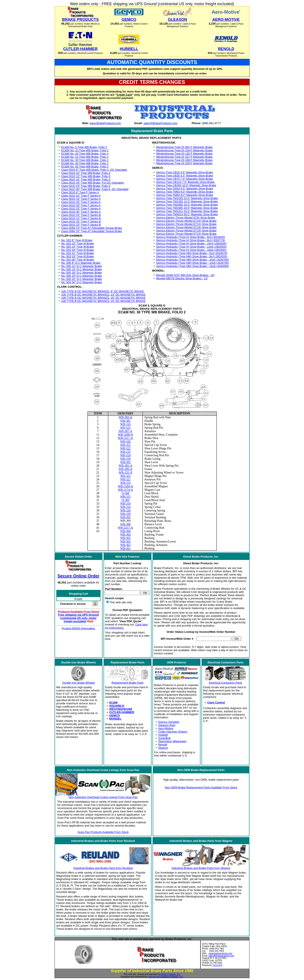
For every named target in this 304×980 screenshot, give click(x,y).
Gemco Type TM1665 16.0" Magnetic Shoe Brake (187, 205)
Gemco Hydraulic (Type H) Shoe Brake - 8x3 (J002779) (191, 240)
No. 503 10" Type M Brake (77, 243)
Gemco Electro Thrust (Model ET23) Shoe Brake (186, 234)
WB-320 (125, 442)
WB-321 (125, 479)
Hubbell (163, 735)
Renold (163, 745)
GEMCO (114, 715)
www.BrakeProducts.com (105, 123)
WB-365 (125, 538)
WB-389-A (125, 469)
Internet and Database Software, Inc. (166, 977)
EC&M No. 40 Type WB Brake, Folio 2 (85, 163)
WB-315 (125, 497)
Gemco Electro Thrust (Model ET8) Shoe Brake (186, 218)
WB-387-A (125, 431)
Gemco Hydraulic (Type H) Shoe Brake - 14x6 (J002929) (191, 247)
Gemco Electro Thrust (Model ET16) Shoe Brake (186, 227)
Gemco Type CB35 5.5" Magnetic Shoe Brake (185, 176)
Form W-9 (217, 965)
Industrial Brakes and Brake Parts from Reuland (103, 868)
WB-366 (125, 531)
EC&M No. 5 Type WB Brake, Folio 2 (84, 147)
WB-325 (125, 428)
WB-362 (125, 545)
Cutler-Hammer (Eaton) (173, 732)
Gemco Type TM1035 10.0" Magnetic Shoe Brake (187, 198)
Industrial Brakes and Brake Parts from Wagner (201, 868)
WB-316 (125, 424)
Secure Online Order (78, 576)
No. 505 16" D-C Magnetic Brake (81, 273)
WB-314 (125, 507)
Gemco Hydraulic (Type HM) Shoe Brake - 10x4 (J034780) (193, 260)
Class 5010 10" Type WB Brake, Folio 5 (86, 173)
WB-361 (125, 548)
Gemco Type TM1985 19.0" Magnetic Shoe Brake (187, 208)
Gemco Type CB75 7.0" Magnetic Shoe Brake (185, 179)
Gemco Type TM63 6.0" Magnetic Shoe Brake (185, 192)
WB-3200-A (125, 435)
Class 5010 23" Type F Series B (81, 225)
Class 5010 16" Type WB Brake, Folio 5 (86, 179)
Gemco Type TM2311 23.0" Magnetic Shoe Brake (187, 211)
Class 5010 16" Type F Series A (81, 202)
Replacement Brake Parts (128, 683)
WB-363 (125, 542)
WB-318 (125, 459)
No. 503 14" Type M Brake (77, 247)
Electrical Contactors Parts (225, 683)
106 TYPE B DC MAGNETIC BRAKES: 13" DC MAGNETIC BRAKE (103, 295)
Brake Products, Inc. (171, 974)
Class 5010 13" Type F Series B (81, 218)
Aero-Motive (166, 728)
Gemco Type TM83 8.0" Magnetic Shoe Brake (185, 195)
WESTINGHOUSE (121, 709)
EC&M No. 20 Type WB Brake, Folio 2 (85, 154)
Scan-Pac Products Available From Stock (103, 832)
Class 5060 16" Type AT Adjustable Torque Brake (91, 231)
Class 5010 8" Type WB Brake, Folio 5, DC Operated (94, 170)
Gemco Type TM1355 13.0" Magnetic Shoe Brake (187, 201)
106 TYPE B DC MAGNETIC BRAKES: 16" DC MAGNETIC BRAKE (103, 298)
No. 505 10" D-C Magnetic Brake (81, 266)
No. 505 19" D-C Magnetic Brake (81, 276)
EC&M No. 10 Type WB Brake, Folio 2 (85, 150)
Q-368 (125, 493)
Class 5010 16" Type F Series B (81, 221)
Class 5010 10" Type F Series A (81, 196)
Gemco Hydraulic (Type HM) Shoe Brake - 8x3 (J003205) (192, 256)
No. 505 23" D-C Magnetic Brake (81, 279)
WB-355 (125, 445)
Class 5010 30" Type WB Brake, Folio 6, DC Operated (95, 189)
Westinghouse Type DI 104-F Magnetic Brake (184, 150)
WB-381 (125, 421)
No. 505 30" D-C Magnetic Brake (81, 282)
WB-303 (125, 517)
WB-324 (125, 455)
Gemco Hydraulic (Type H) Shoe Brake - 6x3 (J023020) (191, 237)
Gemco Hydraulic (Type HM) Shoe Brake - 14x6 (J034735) (193, 263)
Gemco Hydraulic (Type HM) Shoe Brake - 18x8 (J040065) (193, 266)
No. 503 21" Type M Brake (77, 253)
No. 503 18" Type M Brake (77, 250)
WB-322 (125, 448)
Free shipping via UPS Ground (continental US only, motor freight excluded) (79, 618)
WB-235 (125, 452)
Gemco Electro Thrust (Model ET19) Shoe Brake (186, 231)
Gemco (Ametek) (169, 722)
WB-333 (125, 483)
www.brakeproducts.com (220, 953)
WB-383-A (125, 417)
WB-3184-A (125, 486)
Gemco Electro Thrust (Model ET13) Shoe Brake (186, 224)
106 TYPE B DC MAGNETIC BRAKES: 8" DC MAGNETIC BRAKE (102, 291)
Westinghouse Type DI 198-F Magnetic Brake (184, 160)
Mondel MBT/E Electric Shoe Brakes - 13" (182, 278)
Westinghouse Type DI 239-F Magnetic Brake (184, 163)
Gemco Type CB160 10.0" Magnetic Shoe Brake (186, 185)
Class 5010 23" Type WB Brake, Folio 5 (86, 186)
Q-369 (125, 500)
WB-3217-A (125, 528)
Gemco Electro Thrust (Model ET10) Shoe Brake (186, 221)
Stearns (163, 748)
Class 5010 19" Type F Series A (81, 205)
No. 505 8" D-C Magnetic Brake (81, 263)
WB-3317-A (125, 438)
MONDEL (115, 719)
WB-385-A (125, 466)
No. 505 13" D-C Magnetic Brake (81, 269)
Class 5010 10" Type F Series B (81, 215)
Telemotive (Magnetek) (172, 741)
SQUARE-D (117, 706)
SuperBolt (164, 738)
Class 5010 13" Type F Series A (81, 199)
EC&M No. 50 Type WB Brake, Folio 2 (85, 166)
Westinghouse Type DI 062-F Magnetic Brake (184, 147)
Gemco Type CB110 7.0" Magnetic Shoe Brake (185, 182)
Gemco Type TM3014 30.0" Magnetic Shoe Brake (187, 214)
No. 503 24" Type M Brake (77, 256)
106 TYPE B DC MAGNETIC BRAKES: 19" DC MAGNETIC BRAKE (103, 301)
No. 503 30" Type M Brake (77, 260)
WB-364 (125, 535)
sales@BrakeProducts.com (160, 123)
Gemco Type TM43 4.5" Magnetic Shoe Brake (185, 188)
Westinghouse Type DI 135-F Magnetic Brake (184, 154)
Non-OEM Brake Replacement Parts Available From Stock (201, 787)
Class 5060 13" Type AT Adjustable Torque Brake (91, 228)
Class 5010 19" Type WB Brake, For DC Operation (92, 183)
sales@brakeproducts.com (221, 956)
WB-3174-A (125, 490)
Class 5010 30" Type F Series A (81, 212)
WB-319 (125, 504)
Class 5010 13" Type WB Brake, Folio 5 (86, 176)
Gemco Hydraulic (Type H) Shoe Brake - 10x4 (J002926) (191, 243)
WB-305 (125, 462)
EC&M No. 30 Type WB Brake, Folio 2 (85, 160)
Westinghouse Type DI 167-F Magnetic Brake (184, 157)
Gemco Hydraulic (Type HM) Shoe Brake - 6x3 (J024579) (192, 253)
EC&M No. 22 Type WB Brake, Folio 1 (85, 157)
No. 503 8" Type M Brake (77, 240)
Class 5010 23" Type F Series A (81, 209)
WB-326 (125, 510)
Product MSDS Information (78, 628)
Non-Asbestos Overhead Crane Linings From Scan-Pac (103, 797)
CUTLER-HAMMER (122, 712)
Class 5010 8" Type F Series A (80, 192)
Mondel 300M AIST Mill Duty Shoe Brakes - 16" (186, 275)
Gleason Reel (167, 725)
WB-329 (125, 514)
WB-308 (125, 524)
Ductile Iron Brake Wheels (79, 683)
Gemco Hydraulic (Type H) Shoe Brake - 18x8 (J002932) (191, 250)
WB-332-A (125, 473)
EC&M (113, 703)
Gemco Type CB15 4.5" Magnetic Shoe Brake (185, 172)
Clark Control (216, 703)
